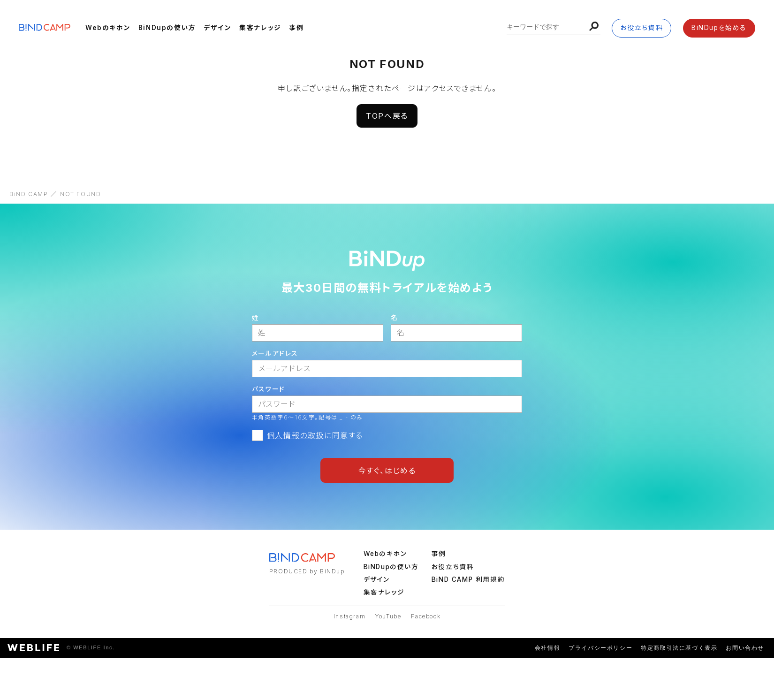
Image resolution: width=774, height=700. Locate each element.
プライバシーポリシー (600, 648)
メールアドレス (275, 353)
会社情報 (547, 648)
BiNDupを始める (719, 28)
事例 (296, 28)
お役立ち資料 (642, 28)
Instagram (349, 616)
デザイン (217, 28)
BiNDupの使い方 (167, 28)
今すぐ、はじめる (387, 471)
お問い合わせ (745, 648)
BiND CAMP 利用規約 (468, 579)
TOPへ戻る (387, 116)
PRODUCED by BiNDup (307, 571)
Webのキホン (108, 28)
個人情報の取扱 (296, 435)
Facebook (426, 616)
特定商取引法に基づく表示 (679, 648)
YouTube (388, 616)
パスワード (269, 389)
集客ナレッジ (260, 28)
